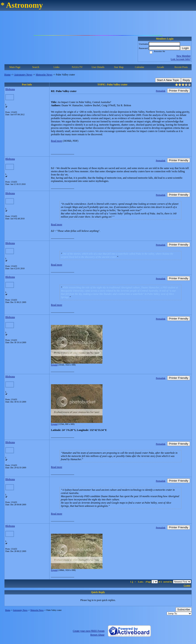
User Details (98, 67)
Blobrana (10, 89)
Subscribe (184, 609)
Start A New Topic (168, 80)
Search (36, 67)
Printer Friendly (179, 91)
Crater (187, 585)
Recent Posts (181, 67)
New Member (184, 56)
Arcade (160, 67)
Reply (186, 80)
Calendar (140, 67)
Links (56, 67)
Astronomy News (23, 75)
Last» (141, 582)
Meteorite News (44, 75)
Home (7, 75)
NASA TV (77, 67)
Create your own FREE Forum (89, 631)
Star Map (119, 67)
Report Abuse (97, 635)
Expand (54, 365)
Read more (57, 141)
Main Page (15, 67)
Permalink (161, 91)
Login (185, 48)
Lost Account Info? (181, 59)
